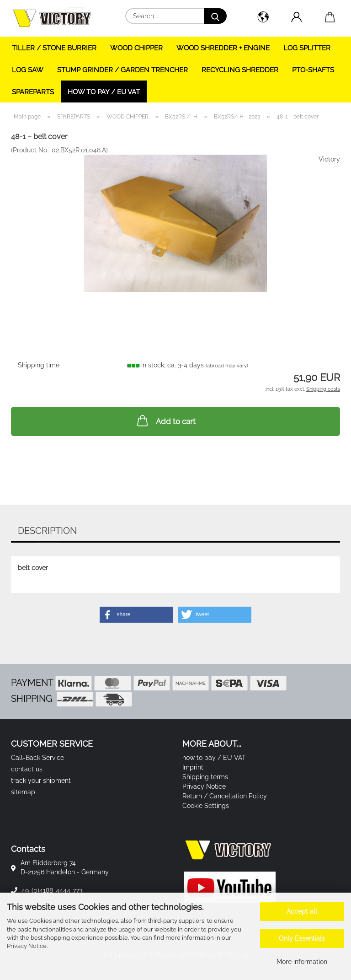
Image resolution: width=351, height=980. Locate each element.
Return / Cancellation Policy (225, 796)
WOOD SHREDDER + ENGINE (223, 48)
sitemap (23, 792)
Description (47, 531)
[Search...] (215, 16)
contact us (27, 769)
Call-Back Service (37, 758)
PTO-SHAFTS (313, 70)
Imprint (193, 767)
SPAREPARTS (33, 92)
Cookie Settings (206, 806)
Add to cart (165, 420)
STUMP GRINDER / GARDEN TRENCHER (122, 70)
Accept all (302, 911)
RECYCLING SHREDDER (240, 70)
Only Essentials (302, 938)
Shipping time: (39, 365)
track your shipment (41, 781)
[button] (263, 18)
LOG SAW (28, 70)
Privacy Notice (27, 946)
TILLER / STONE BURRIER (54, 48)
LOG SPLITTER (307, 48)
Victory (329, 159)
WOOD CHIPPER (136, 48)
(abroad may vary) (227, 366)
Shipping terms (205, 777)
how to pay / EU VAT (104, 92)
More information (302, 962)
